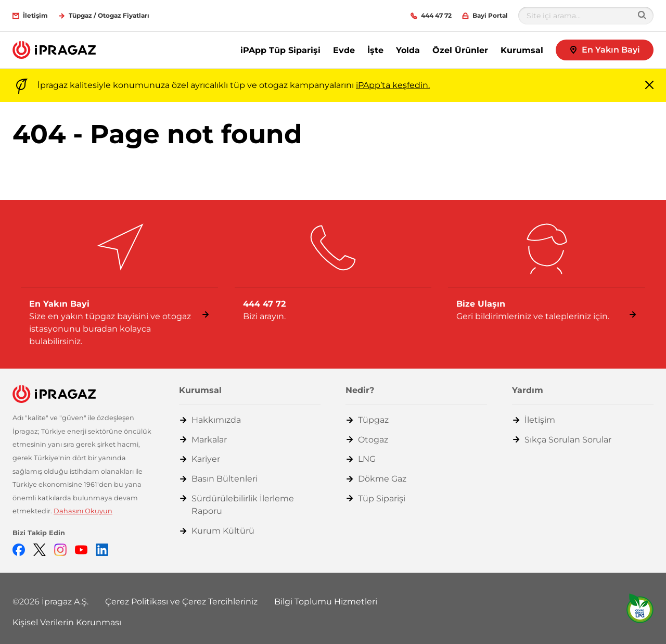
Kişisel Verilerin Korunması (67, 622)
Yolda (408, 50)
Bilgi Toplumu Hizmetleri (326, 602)
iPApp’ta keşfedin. (393, 85)
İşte (375, 50)
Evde (344, 50)
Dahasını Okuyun (83, 511)
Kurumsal (522, 50)
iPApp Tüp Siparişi (280, 50)
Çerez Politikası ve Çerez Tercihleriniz (181, 602)
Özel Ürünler (460, 50)
